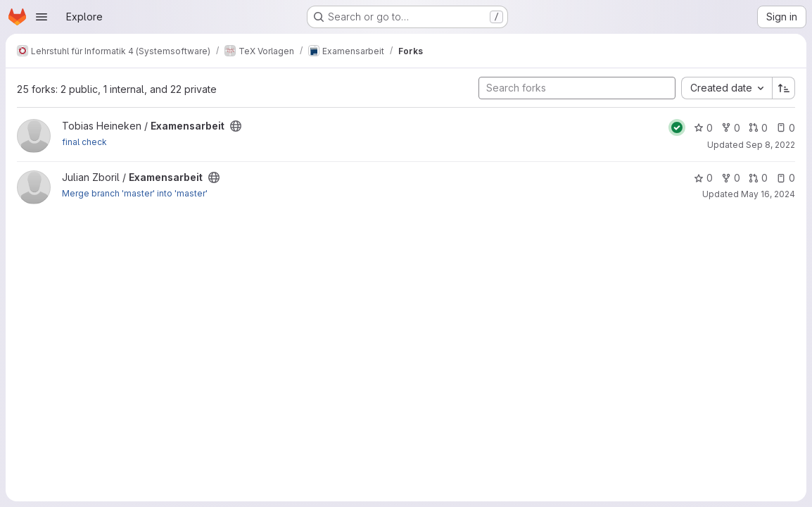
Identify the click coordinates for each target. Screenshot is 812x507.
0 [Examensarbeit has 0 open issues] (786, 128)
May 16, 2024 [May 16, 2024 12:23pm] (768, 194)
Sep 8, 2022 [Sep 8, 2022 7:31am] (770, 145)
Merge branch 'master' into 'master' (135, 193)
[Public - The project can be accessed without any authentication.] (236, 126)
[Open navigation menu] (42, 17)
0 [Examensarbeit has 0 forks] (731, 128)
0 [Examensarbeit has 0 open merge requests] (758, 128)
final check (84, 142)
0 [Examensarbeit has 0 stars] (703, 128)
